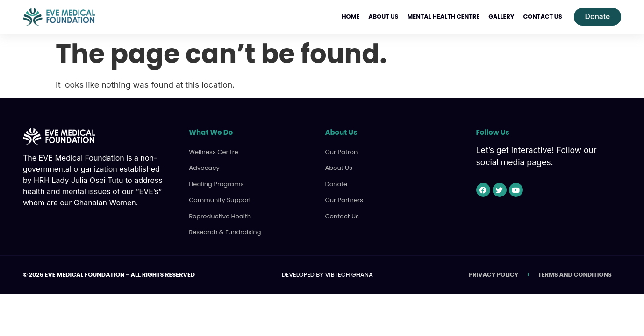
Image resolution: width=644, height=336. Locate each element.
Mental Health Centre (443, 17)
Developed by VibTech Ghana (327, 274)
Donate (336, 184)
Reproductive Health (219, 215)
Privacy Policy (494, 274)
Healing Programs (215, 184)
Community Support (219, 199)
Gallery (501, 17)
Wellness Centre (213, 152)
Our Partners (343, 199)
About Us (383, 17)
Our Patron (341, 152)
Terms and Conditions (575, 274)
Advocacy (204, 168)
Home (350, 17)
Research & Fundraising (224, 231)
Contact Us (542, 17)
